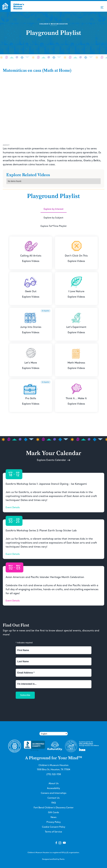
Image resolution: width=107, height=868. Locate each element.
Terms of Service (53, 832)
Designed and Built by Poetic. (54, 859)
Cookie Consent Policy (54, 827)
